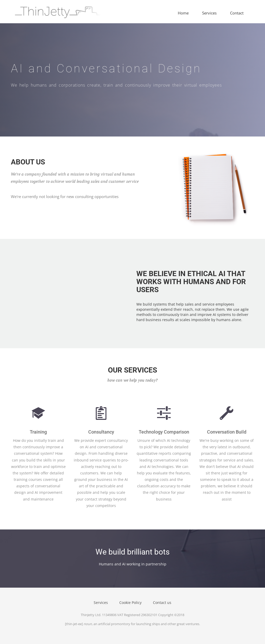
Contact (237, 13)
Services (209, 13)
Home (183, 13)
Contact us (162, 603)
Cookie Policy (130, 603)
